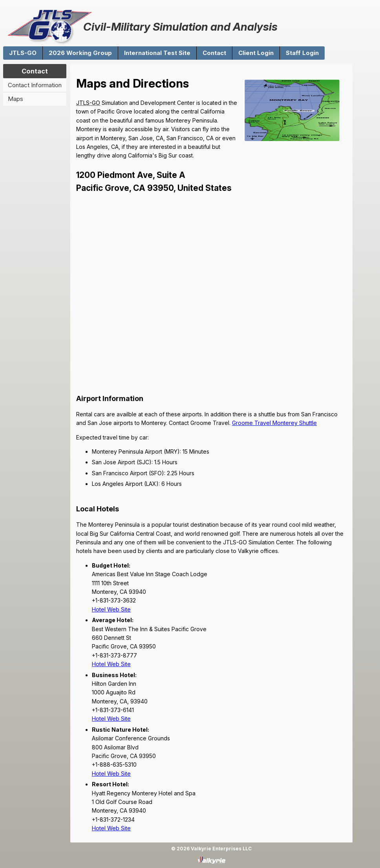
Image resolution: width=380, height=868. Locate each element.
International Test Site (157, 53)
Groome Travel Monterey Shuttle (274, 423)
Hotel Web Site (111, 609)
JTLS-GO (23, 53)
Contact (214, 53)
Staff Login (302, 53)
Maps (16, 99)
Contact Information (35, 85)
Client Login (256, 53)
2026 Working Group (80, 53)
